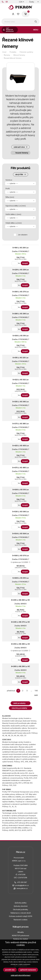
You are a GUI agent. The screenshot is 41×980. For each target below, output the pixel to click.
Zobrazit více (19, 147)
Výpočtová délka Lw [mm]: (16, 206)
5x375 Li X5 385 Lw (20, 424)
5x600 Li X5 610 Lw (21, 578)
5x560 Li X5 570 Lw (20, 556)
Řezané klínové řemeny (13, 58)
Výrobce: (9, 180)
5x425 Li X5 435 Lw (21, 446)
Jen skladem (23, 235)
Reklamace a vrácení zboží (21, 913)
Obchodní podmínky (20, 910)
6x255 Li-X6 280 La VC (21, 644)
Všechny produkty (19, 708)
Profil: (8, 189)
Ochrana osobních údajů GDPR (21, 916)
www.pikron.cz (22, 888)
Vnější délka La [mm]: (14, 223)
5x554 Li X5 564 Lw (21, 534)
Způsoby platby (21, 903)
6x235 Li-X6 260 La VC (20, 600)
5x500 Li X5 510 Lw (21, 490)
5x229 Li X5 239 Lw (21, 270)
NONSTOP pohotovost (20, 936)
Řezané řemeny (22, 153)
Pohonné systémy (26, 52)
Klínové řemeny (19, 55)
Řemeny (7, 55)
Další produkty (19, 703)
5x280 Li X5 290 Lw (21, 314)
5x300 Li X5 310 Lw (21, 336)
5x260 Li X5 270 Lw (20, 292)
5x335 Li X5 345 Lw (20, 402)
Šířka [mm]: (10, 197)
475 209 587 (3, 2)
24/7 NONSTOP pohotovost (10, 30)
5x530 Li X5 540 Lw (20, 512)
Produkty (13, 52)
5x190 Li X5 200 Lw (20, 248)
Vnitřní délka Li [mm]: (13, 214)
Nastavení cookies (20, 920)
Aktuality (21, 932)
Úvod (4, 52)
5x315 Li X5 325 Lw (20, 358)
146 (36, 691)
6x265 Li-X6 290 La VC (21, 666)
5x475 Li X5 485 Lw (20, 468)
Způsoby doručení (21, 906)
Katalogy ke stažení (21, 939)
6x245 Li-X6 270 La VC (20, 622)
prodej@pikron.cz (7, 2)
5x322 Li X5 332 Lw (21, 380)
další (36, 695)
